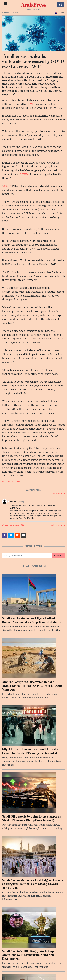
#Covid (17, 482)
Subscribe (58, 556)
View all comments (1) (13, 525)
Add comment (58, 494)
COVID (31, 104)
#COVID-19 (7, 482)
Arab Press (33, 4)
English (60, 13)
